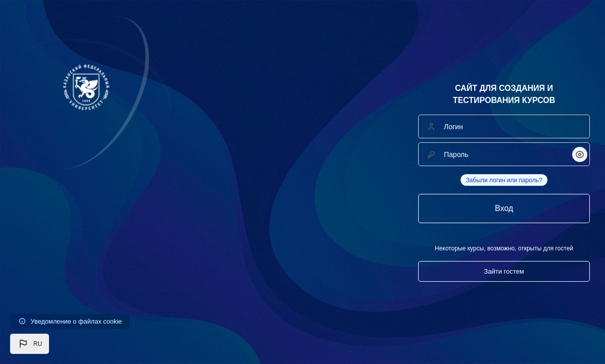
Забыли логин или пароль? (504, 180)
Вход (504, 208)
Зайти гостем (504, 271)
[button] (30, 344)
